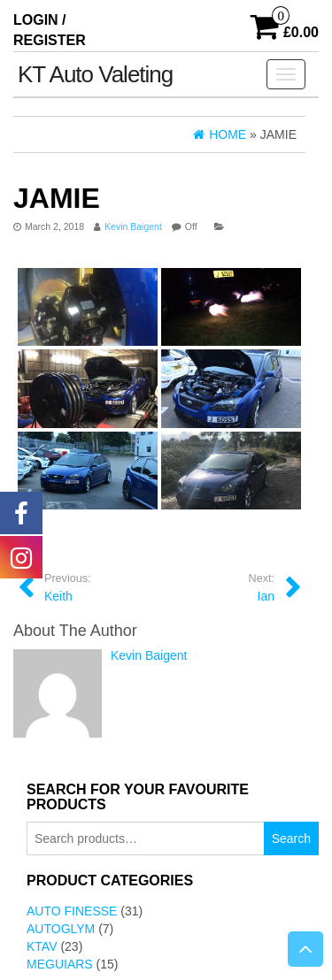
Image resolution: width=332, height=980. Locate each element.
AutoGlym (61, 929)
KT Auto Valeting (95, 74)
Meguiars (60, 964)
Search (291, 838)
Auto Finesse (72, 911)
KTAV (42, 946)
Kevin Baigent (133, 226)
